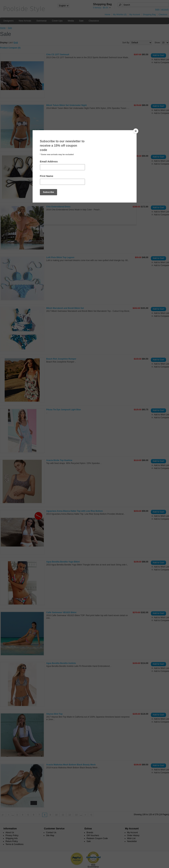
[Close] (136, 131)
